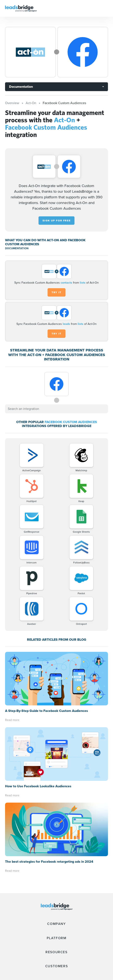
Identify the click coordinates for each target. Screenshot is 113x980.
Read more (12, 720)
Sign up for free (57, 221)
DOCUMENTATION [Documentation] (17, 248)
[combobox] (56, 409)
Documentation (21, 87)
